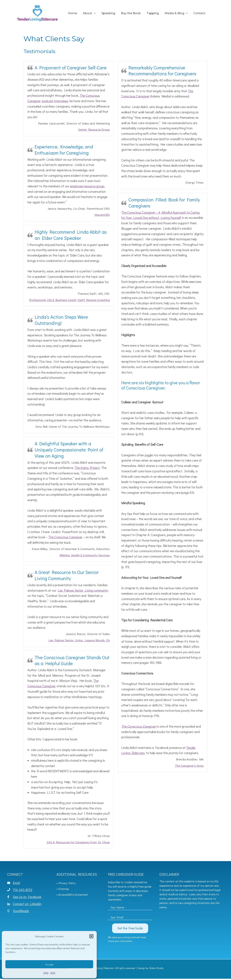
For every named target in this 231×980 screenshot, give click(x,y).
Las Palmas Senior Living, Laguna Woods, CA (79, 640)
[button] (91, 936)
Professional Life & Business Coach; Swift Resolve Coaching (69, 300)
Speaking (108, 13)
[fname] (130, 906)
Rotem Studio (156, 968)
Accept (49, 964)
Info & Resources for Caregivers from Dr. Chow (78, 842)
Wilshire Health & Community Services (85, 555)
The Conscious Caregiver (65, 537)
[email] (130, 916)
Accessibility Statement (73, 895)
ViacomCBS (102, 215)
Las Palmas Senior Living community (83, 590)
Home (72, 13)
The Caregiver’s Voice (189, 766)
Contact (199, 13)
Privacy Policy (67, 883)
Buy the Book (131, 13)
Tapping (153, 13)
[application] (94, 13)
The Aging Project (87, 468)
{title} (46, 973)
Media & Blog (176, 13)
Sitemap (64, 889)
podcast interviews (55, 101)
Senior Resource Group (94, 129)
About (89, 13)
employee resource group (87, 186)
